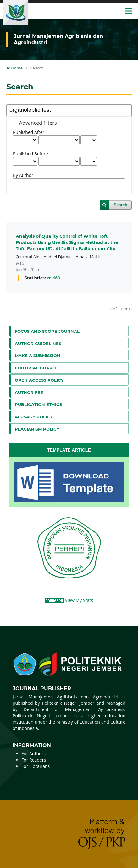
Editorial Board (35, 368)
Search (121, 205)
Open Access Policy (39, 380)
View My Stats (79, 600)
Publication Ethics (38, 404)
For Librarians (36, 766)
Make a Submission (38, 356)
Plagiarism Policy (37, 429)
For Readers (34, 760)
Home (14, 68)
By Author (23, 175)
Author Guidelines (38, 344)
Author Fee (29, 392)
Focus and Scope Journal (47, 331)
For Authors (33, 754)
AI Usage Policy (34, 417)
